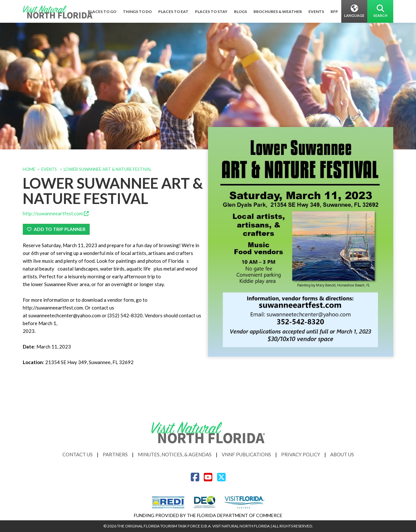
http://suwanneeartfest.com (56, 213)
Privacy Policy (301, 454)
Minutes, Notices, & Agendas (175, 454)
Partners (115, 454)
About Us (342, 454)
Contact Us (78, 454)
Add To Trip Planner (56, 229)
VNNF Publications (246, 454)
